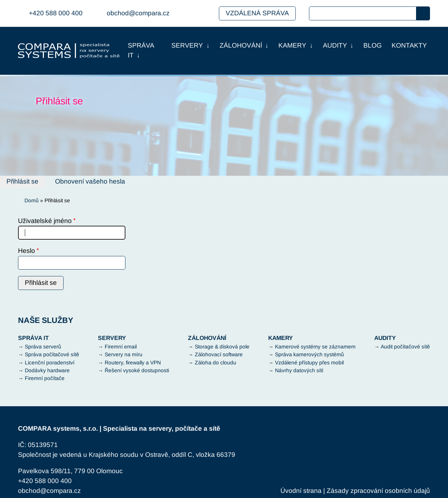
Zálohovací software (219, 354)
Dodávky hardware (47, 370)
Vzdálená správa (257, 13)
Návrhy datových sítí (299, 370)
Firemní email (121, 347)
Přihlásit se (22, 181)
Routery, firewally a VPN (133, 363)
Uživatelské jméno (45, 221)
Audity (335, 45)
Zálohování (241, 45)
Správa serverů (43, 347)
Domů (32, 200)
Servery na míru (124, 354)
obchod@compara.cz (138, 13)
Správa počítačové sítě (52, 354)
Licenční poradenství (50, 363)
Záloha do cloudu (216, 363)
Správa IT (141, 50)
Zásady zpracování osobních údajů (378, 491)
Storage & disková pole (222, 347)
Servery (187, 45)
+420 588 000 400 (56, 13)
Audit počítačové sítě (405, 347)
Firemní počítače (45, 378)
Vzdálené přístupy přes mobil (309, 363)
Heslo (27, 251)
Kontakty (409, 45)
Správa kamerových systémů (309, 354)
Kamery (292, 45)
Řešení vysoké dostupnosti (137, 370)
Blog (373, 45)
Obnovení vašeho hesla (90, 181)
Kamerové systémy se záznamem (315, 347)
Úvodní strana (301, 491)
